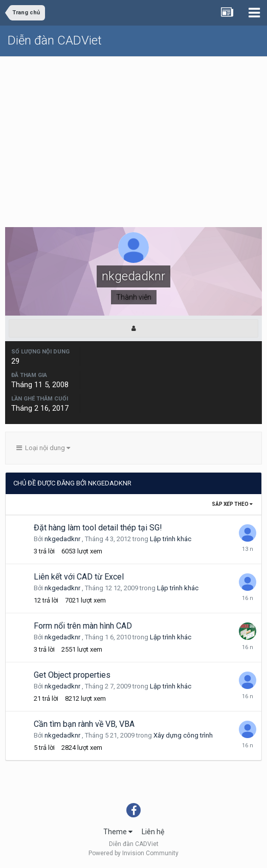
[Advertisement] (133, 133)
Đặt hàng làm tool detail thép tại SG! (98, 528)
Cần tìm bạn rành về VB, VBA (84, 724)
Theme (118, 832)
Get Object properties (72, 675)
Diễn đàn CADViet (55, 40)
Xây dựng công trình (183, 735)
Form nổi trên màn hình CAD (83, 626)
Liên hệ (153, 832)
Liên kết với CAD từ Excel (79, 577)
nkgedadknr (62, 539)
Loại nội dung (43, 448)
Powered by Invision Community (133, 853)
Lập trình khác (171, 539)
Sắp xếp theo (232, 504)
